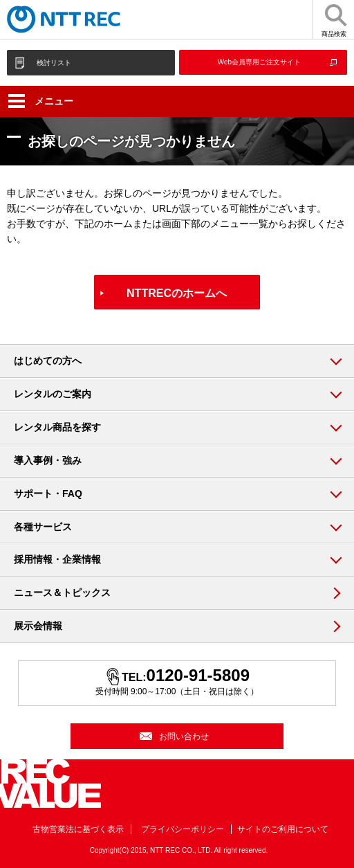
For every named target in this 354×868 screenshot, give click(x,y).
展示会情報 (38, 626)
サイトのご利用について (283, 829)
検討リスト (54, 63)
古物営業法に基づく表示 (78, 829)
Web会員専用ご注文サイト (259, 62)
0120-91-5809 (198, 675)
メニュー (41, 101)
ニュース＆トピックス (62, 593)
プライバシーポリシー (183, 829)
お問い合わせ (184, 736)
